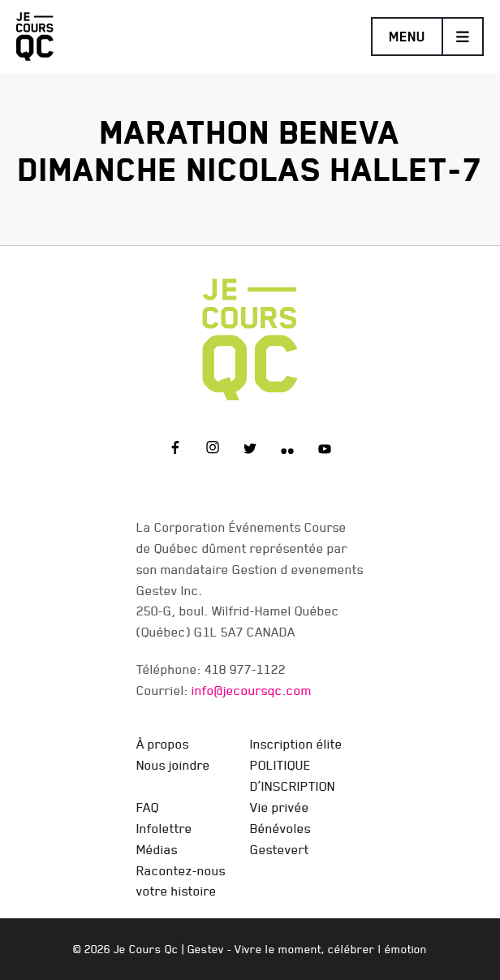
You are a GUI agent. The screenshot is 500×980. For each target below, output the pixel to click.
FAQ (148, 807)
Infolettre (164, 828)
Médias (157, 849)
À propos (163, 744)
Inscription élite (296, 744)
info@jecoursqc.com (252, 690)
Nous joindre (173, 765)
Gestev (206, 949)
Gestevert (280, 849)
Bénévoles (280, 828)
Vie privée (280, 807)
